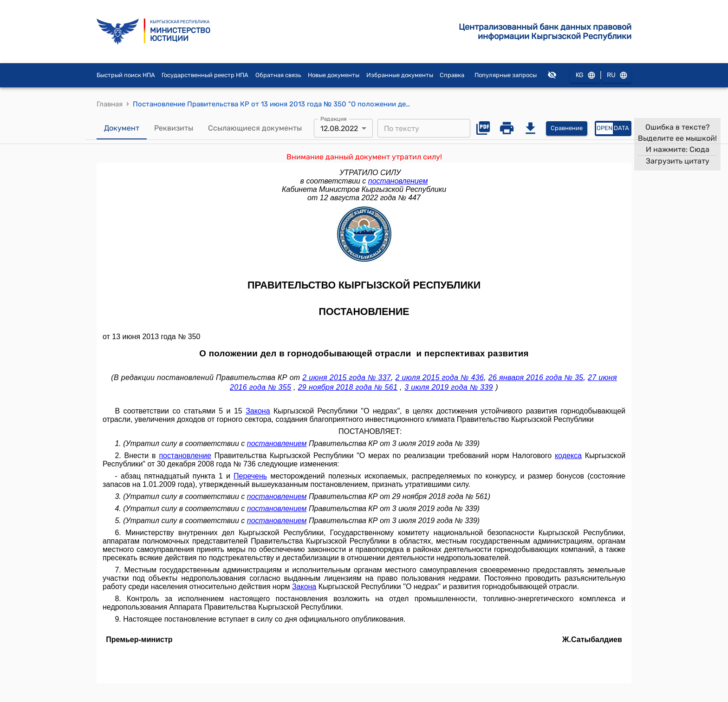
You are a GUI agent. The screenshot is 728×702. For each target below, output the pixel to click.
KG (585, 75)
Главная (110, 104)
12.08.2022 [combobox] (339, 128)
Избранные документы (400, 75)
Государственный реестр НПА (205, 75)
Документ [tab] (122, 128)
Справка (452, 75)
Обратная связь (278, 75)
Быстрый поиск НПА (126, 75)
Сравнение (567, 128)
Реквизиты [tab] (174, 128)
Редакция (334, 119)
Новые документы (334, 75)
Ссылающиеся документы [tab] (255, 128)
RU (617, 75)
